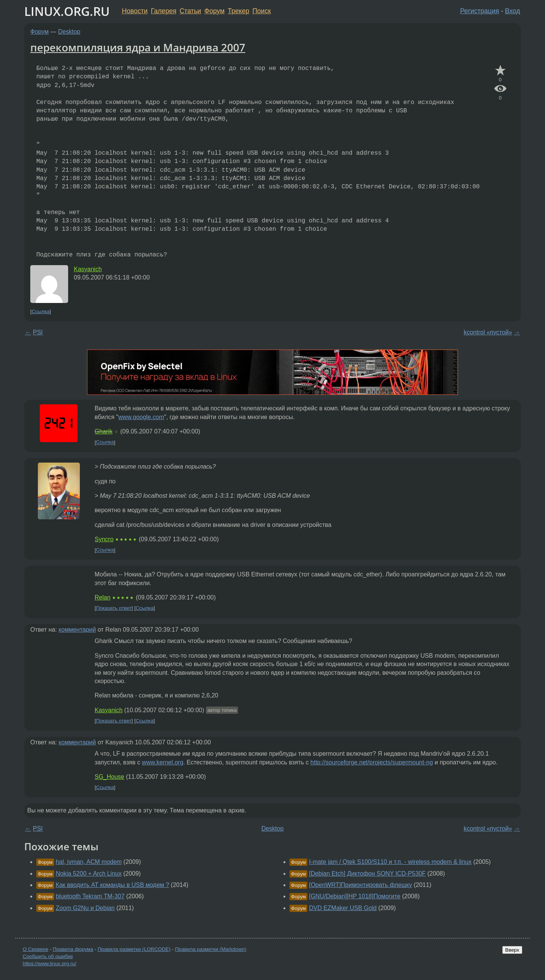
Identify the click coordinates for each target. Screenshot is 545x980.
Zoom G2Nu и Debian (85, 908)
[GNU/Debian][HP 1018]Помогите (355, 896)
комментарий (77, 630)
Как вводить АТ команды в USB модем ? (112, 885)
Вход (512, 11)
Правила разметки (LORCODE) (134, 949)
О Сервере (36, 949)
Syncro (104, 539)
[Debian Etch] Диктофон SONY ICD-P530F (367, 874)
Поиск (262, 11)
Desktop (69, 32)
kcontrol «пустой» (488, 332)
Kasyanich (88, 269)
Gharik (104, 431)
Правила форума (73, 949)
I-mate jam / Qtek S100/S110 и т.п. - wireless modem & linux (390, 862)
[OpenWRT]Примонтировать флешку (360, 885)
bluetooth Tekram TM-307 (90, 896)
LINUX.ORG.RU (67, 11)
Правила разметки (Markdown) (210, 949)
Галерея (164, 11)
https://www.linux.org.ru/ (49, 964)
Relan (103, 597)
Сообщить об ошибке (48, 956)
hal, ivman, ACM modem (89, 862)
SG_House (109, 777)
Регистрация (480, 11)
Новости (135, 11)
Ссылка (41, 311)
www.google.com (141, 417)
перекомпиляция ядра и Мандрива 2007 (138, 47)
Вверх (512, 950)
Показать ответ (114, 608)
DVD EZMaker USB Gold (343, 908)
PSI (38, 332)
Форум (214, 11)
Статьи (190, 11)
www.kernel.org (163, 762)
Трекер (239, 11)
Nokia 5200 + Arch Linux (89, 874)
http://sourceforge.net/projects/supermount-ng (372, 762)
